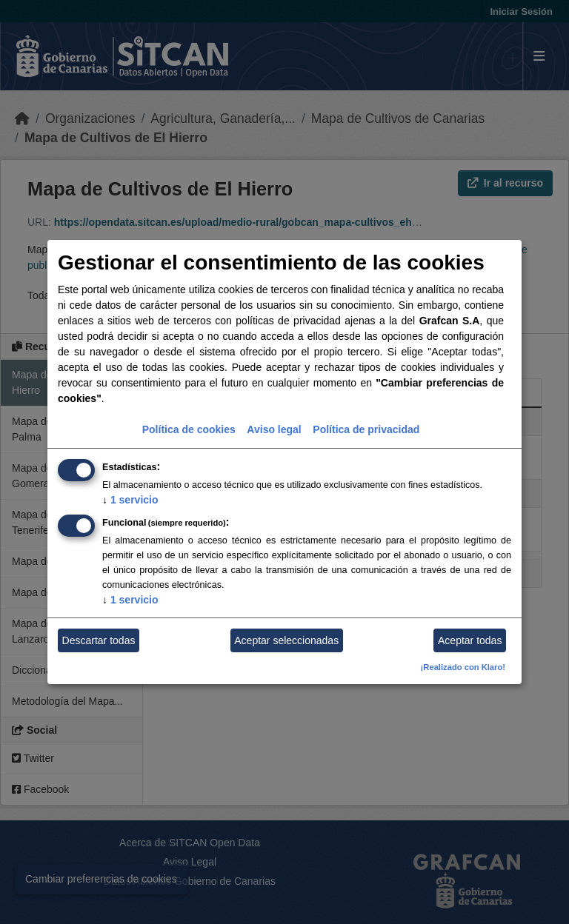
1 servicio (130, 500)
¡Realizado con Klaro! (463, 667)
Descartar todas (99, 640)
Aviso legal (274, 429)
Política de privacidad (366, 429)
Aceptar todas (470, 640)
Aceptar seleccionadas (286, 640)
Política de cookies (189, 429)
